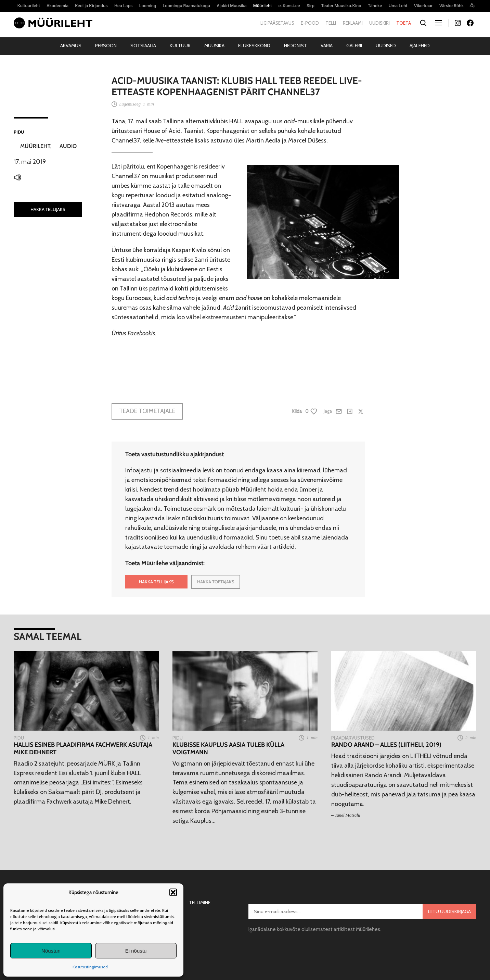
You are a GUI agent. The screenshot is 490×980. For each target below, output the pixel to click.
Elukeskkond (254, 46)
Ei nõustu (136, 951)
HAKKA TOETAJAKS (216, 582)
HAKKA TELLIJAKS (48, 209)
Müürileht (35, 146)
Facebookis (141, 333)
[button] (173, 892)
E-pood (310, 23)
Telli (331, 23)
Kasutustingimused (90, 967)
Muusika (214, 46)
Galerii (354, 46)
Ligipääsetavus (277, 23)
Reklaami (353, 23)
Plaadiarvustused (353, 738)
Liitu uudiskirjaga (449, 911)
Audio (68, 146)
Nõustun (51, 951)
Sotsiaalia (143, 46)
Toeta (404, 23)
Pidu (19, 132)
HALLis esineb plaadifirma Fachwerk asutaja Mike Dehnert (83, 749)
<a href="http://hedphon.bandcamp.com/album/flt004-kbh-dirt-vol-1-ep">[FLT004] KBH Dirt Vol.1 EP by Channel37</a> (238, 366)
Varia (327, 46)
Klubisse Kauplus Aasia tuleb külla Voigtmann (228, 749)
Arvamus (71, 46)
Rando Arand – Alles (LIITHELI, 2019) (386, 745)
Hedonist (295, 46)
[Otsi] (423, 23)
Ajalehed (420, 46)
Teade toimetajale (147, 411)
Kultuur (180, 46)
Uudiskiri (379, 23)
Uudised (386, 46)
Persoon (106, 46)
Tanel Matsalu (347, 815)
